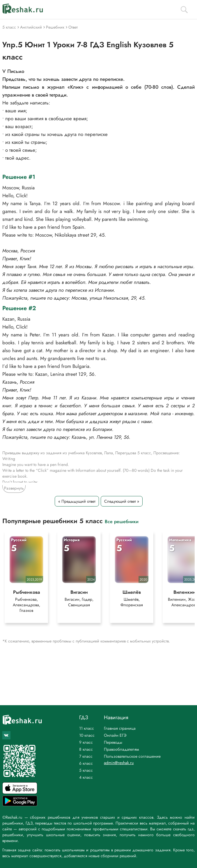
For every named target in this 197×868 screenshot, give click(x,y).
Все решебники (122, 521)
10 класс (87, 735)
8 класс (86, 749)
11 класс (87, 728)
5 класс (86, 770)
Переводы (113, 742)
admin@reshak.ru (119, 763)
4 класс (86, 777)
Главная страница (120, 728)
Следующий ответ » (122, 501)
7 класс (86, 756)
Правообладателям (121, 749)
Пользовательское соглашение (132, 756)
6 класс (86, 763)
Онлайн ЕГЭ (115, 735)
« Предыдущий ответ (77, 501)
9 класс (86, 742)
